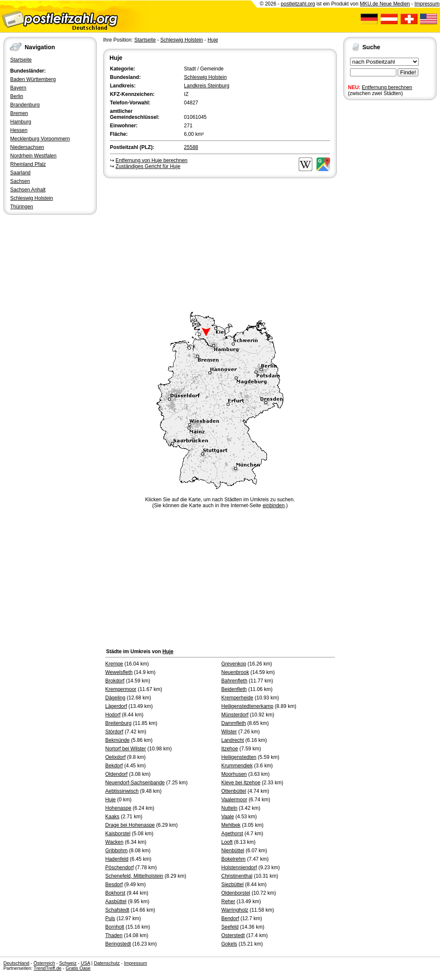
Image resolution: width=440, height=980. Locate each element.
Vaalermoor (234, 800)
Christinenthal (237, 876)
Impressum (427, 4)
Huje (213, 40)
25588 (191, 147)
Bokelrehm (234, 859)
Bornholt (115, 927)
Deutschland (16, 963)
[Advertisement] (220, 244)
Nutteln (230, 808)
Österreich (44, 963)
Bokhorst (115, 893)
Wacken (114, 842)
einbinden (274, 505)
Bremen (19, 113)
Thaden (114, 935)
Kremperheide (237, 698)
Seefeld (230, 927)
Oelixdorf (115, 757)
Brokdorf (115, 681)
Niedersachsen (27, 147)
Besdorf (114, 885)
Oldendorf (116, 774)
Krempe (114, 664)
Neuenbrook (235, 672)
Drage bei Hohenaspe (130, 825)
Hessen (19, 130)
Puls (110, 918)
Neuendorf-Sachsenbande (135, 783)
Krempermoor (121, 689)
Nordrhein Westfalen (33, 156)
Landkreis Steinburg (207, 86)
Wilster (229, 732)
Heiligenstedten (239, 757)
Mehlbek (231, 825)
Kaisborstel (118, 834)
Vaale (228, 817)
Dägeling (115, 698)
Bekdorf (114, 766)
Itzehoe (230, 749)
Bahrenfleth (234, 681)
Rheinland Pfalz (28, 164)
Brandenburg (25, 105)
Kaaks (112, 817)
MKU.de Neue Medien (385, 4)
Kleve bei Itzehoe (241, 783)
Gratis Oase (78, 968)
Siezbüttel (233, 885)
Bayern (18, 88)
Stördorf (114, 732)
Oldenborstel (236, 893)
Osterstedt (233, 935)
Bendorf (230, 918)
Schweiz (68, 963)
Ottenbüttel (234, 791)
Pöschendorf (119, 868)
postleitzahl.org (298, 4)
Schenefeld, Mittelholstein (134, 876)
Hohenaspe (118, 808)
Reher (228, 901)
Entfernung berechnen (387, 87)
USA (85, 963)
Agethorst (232, 834)
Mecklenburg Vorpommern (40, 139)
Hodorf (113, 715)
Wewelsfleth (119, 672)
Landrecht (233, 740)
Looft (227, 842)
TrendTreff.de (48, 968)
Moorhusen (234, 774)
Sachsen (20, 181)
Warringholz (235, 910)
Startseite (21, 60)
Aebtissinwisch (122, 791)
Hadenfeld (117, 859)
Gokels (229, 944)
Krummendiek (237, 766)
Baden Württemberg (33, 79)
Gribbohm (116, 851)
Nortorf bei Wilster (126, 749)
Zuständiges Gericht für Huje (148, 166)
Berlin (17, 96)
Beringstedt (118, 944)
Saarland (20, 173)
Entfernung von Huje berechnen (151, 160)
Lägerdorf (116, 706)
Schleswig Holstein (32, 198)
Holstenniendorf (239, 868)
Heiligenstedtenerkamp (248, 706)
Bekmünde (117, 740)
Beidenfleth (234, 689)
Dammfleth (234, 723)
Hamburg (21, 122)
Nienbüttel (233, 851)
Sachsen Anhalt (28, 190)
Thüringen (22, 207)
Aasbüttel (116, 901)
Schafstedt (117, 910)
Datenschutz (107, 963)
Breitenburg (118, 723)
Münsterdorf (235, 715)
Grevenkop (234, 664)
